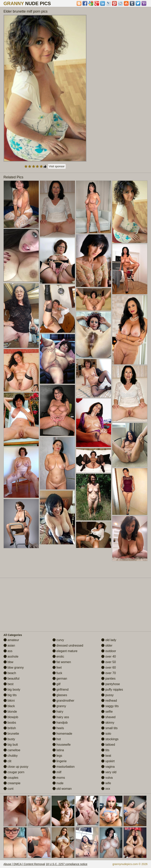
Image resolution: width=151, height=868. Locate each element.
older (107, 645)
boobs (10, 723)
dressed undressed (68, 645)
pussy (107, 695)
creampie (12, 783)
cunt (9, 789)
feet (57, 668)
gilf (57, 684)
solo (106, 734)
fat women (62, 662)
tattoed (108, 745)
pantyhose (110, 684)
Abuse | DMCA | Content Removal (24, 864)
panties (108, 679)
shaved (108, 717)
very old (109, 772)
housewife (62, 745)
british (10, 728)
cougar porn (14, 772)
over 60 (109, 668)
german (60, 679)
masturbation (64, 767)
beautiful (12, 679)
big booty (12, 690)
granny (59, 706)
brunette (11, 734)
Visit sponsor (57, 166)
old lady (109, 640)
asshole (11, 657)
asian (9, 645)
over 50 (109, 662)
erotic (58, 657)
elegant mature (65, 651)
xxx (106, 789)
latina (58, 750)
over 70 (109, 673)
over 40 (109, 657)
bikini (9, 701)
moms (59, 778)
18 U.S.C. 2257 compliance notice (67, 864)
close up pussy (16, 767)
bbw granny (14, 668)
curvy (58, 640)
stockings (110, 739)
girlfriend (61, 690)
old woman (62, 789)
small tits (109, 728)
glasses (60, 695)
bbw (8, 662)
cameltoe (12, 750)
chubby (11, 756)
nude (58, 783)
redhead (109, 701)
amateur (11, 640)
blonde (10, 712)
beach (10, 673)
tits (105, 750)
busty (9, 739)
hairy (58, 712)
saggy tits (110, 706)
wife (106, 783)
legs (57, 756)
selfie (107, 712)
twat (106, 756)
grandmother (63, 701)
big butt (11, 745)
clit (7, 761)
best (9, 684)
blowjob (11, 717)
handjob (60, 723)
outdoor (109, 651)
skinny (108, 723)
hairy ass (61, 717)
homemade (62, 734)
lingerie (60, 761)
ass (8, 651)
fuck (57, 673)
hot (57, 739)
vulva (107, 778)
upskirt (108, 761)
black (9, 706)
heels (58, 728)
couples (11, 778)
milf (57, 772)
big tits (10, 695)
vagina (108, 767)
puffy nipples (112, 690)
